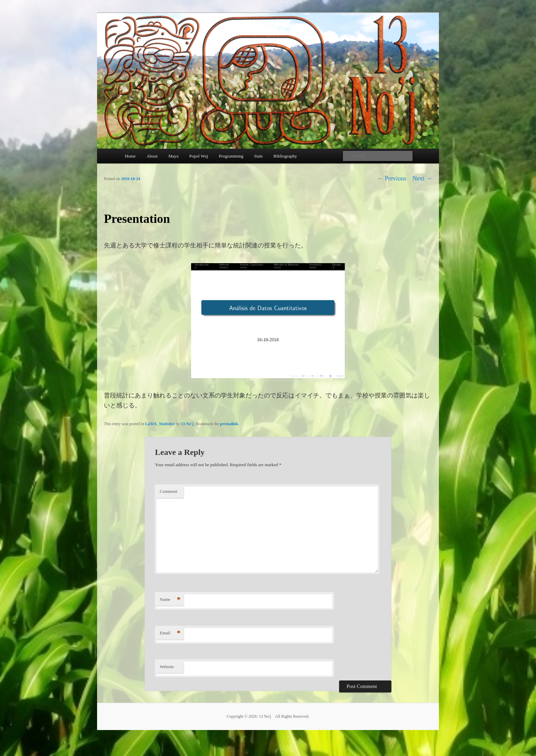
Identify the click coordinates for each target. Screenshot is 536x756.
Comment (168, 491)
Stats (258, 156)
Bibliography (285, 156)
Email (170, 633)
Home (130, 156)
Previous (392, 178)
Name (170, 600)
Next (423, 178)
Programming (231, 156)
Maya (173, 156)
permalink (229, 424)
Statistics (167, 424)
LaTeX (151, 424)
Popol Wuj (199, 156)
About (152, 156)
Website (167, 667)
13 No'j (187, 424)
